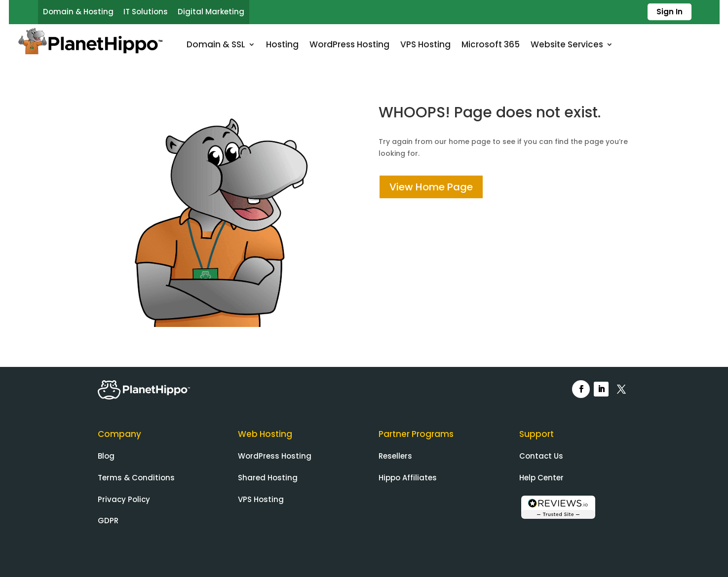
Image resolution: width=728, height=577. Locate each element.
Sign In (670, 12)
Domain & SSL (216, 44)
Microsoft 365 (491, 44)
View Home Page (431, 187)
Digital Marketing (211, 12)
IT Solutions (146, 12)
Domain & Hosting (78, 12)
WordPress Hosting (349, 44)
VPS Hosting (425, 44)
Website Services (567, 44)
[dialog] (709, 557)
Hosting (282, 44)
